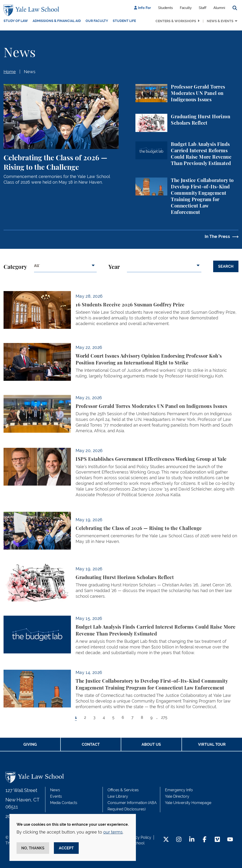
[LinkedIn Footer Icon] (192, 840)
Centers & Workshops (176, 21)
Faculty (186, 8)
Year (114, 267)
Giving (30, 744)
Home (10, 72)
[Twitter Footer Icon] (166, 840)
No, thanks (33, 848)
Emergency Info (179, 790)
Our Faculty (97, 21)
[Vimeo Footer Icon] (217, 840)
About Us (151, 744)
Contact (91, 744)
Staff (203, 8)
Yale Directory (177, 796)
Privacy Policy (139, 837)
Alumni (219, 8)
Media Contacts (64, 803)
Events (56, 796)
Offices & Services (123, 790)
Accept (66, 848)
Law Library (118, 796)
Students (165, 8)
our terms (113, 832)
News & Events (220, 21)
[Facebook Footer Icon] (205, 840)
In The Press (217, 236)
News (30, 72)
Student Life (124, 21)
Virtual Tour (212, 744)
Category (15, 267)
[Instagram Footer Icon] (179, 840)
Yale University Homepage (188, 803)
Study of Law (16, 21)
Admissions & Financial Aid (57, 21)
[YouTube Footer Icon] (230, 840)
